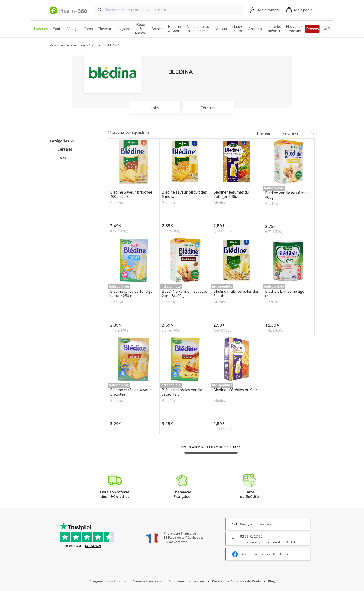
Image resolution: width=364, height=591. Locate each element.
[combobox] (169, 10)
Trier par (263, 133)
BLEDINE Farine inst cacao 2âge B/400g (185, 294)
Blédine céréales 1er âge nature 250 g (131, 294)
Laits (62, 158)
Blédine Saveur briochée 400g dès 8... (131, 194)
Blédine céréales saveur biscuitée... (131, 392)
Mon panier (300, 10)
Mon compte (269, 10)
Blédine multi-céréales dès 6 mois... (236, 294)
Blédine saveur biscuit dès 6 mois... (184, 194)
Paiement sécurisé (147, 581)
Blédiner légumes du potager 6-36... (231, 194)
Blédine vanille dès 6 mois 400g (287, 195)
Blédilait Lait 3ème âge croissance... (285, 294)
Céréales (65, 149)
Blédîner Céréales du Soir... (236, 390)
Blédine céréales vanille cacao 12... (182, 392)
